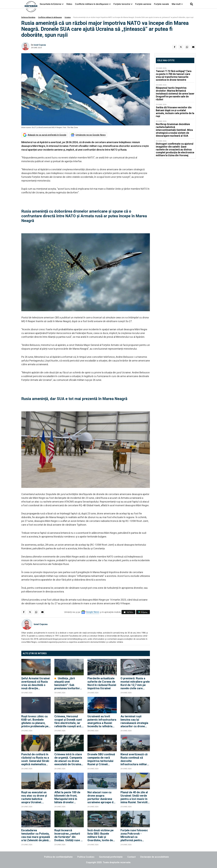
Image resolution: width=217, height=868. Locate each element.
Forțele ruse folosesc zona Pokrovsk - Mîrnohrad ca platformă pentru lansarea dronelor (134, 835)
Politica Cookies (86, 857)
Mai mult (177, 4)
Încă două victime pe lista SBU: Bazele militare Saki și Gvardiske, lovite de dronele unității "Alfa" (101, 835)
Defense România (28, 17)
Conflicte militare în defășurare (50, 17)
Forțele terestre (122, 4)
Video (69, 4)
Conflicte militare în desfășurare (92, 4)
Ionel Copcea (40, 45)
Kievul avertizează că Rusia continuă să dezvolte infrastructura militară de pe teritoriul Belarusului (135, 759)
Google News (93, 612)
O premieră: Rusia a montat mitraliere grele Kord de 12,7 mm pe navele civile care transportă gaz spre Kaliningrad (135, 683)
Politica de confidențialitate (58, 857)
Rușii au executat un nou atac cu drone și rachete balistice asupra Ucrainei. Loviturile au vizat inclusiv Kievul (34, 797)
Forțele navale (162, 4)
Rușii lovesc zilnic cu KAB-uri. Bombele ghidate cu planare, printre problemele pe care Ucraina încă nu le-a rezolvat (35, 721)
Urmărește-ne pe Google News (91, 135)
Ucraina (68, 17)
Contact (131, 857)
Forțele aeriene (143, 4)
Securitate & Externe (51, 4)
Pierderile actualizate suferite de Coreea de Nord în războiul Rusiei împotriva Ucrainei (102, 683)
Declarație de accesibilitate (155, 857)
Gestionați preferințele (111, 857)
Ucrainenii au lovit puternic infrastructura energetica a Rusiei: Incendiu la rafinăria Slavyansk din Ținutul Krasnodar (102, 721)
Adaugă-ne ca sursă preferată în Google (47, 135)
